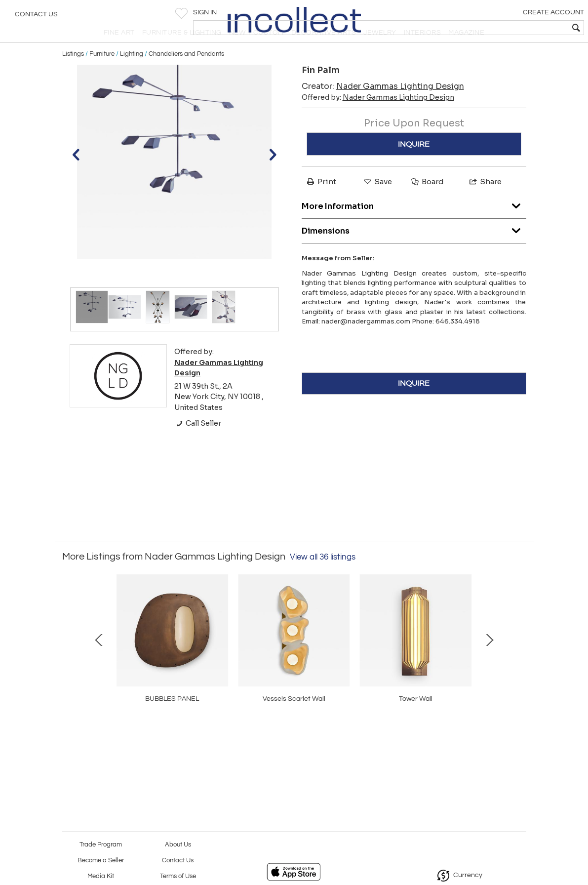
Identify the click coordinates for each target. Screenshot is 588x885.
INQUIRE (414, 165)
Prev (70, 671)
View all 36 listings (323, 578)
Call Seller (198, 444)
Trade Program (101, 845)
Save (377, 203)
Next (519, 671)
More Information (414, 225)
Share (485, 203)
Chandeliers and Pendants (186, 75)
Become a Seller (101, 861)
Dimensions (414, 250)
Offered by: (378, 119)
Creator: (383, 108)
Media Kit (101, 876)
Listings (73, 75)
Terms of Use (178, 876)
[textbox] (509, 28)
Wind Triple (294, 740)
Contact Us (36, 17)
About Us (178, 845)
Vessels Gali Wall (436, 740)
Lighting (132, 75)
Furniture (102, 75)
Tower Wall (153, 740)
